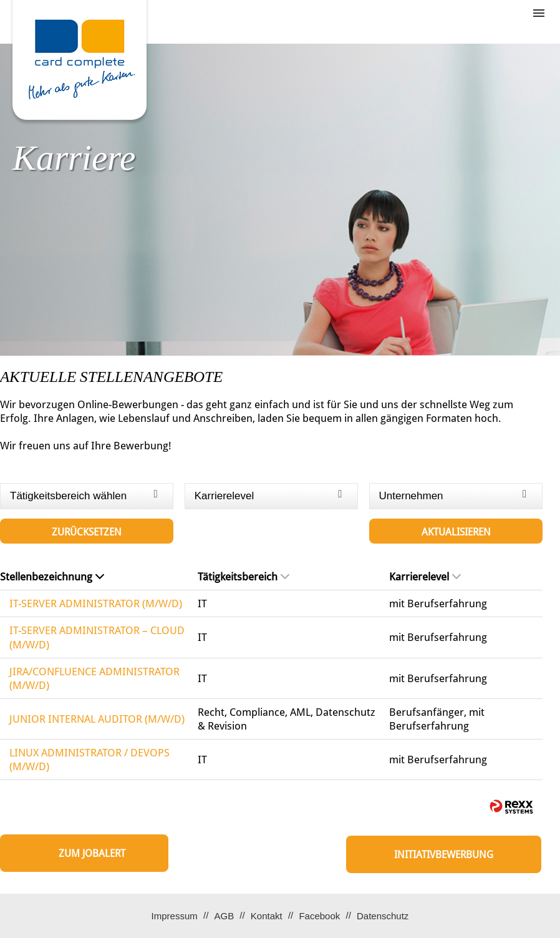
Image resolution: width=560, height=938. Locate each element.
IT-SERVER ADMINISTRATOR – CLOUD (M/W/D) (97, 637)
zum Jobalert (92, 853)
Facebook (319, 916)
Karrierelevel (425, 577)
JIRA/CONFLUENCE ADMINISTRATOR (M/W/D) (94, 678)
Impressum (175, 916)
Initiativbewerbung (444, 855)
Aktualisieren (456, 532)
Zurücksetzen (87, 532)
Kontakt (267, 916)
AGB (224, 916)
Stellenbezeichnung (52, 577)
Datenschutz (383, 916)
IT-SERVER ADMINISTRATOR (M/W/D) (96, 603)
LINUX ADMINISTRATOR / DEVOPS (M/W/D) (89, 760)
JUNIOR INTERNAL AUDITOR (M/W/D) (97, 719)
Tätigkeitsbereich (244, 577)
